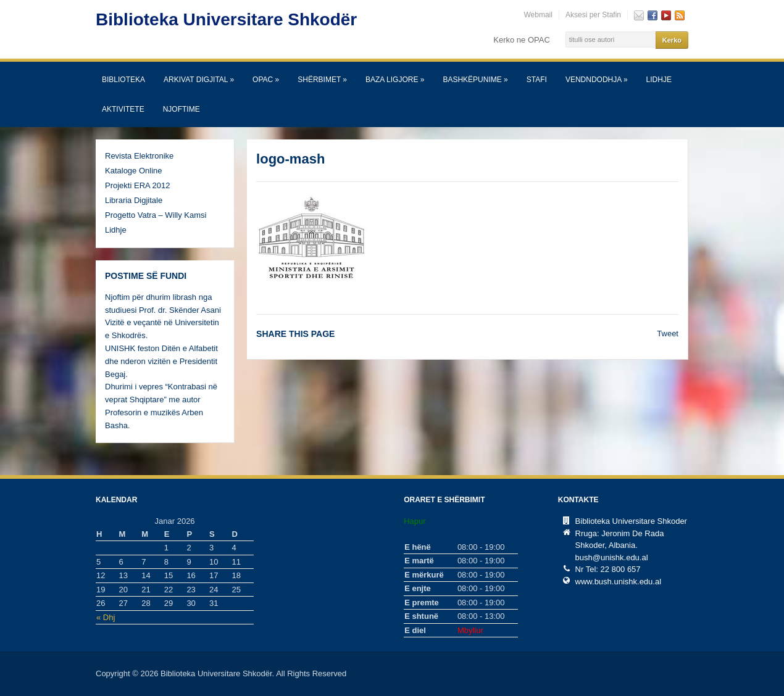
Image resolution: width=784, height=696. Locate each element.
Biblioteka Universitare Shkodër (226, 19)
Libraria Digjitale (134, 200)
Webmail (538, 15)
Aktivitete (123, 109)
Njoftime (181, 109)
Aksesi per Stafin (593, 15)
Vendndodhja (597, 80)
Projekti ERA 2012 (138, 185)
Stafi (537, 80)
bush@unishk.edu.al (612, 557)
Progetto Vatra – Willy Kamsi (156, 215)
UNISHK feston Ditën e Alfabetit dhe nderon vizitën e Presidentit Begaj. (161, 361)
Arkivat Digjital (199, 80)
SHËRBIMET (322, 80)
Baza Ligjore (395, 80)
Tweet (668, 333)
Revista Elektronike (139, 156)
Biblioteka (123, 80)
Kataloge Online (134, 171)
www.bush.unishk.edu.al (618, 582)
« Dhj (106, 617)
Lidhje (659, 80)
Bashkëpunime (475, 80)
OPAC (266, 80)
